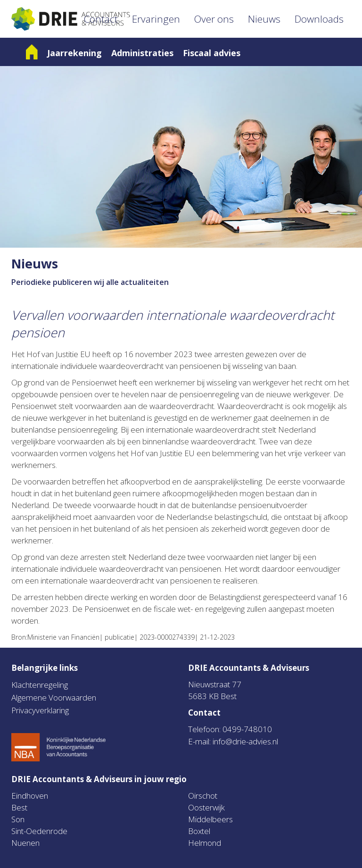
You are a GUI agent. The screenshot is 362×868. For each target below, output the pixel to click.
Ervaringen (156, 19)
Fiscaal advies (212, 53)
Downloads (319, 19)
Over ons (214, 19)
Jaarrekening (74, 53)
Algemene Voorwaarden (54, 697)
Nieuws (264, 19)
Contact (101, 19)
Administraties (142, 53)
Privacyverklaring (40, 710)
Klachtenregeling (40, 685)
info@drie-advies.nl (245, 741)
